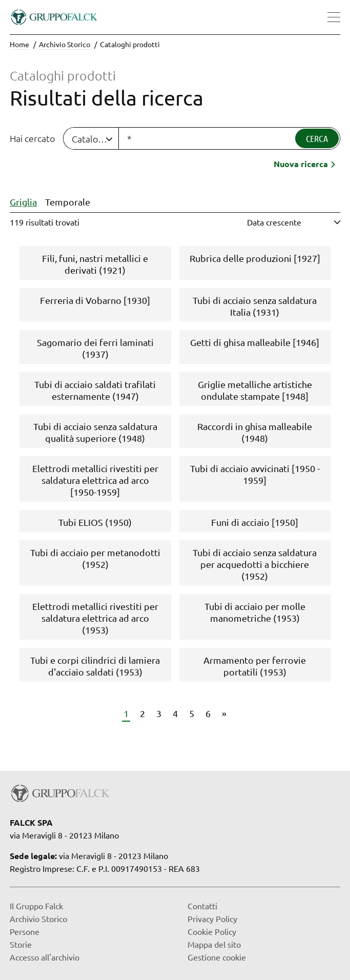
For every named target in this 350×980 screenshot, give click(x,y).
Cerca (317, 138)
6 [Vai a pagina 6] (208, 713)
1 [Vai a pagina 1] (126, 713)
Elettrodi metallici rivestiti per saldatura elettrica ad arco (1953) (95, 618)
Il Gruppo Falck (36, 906)
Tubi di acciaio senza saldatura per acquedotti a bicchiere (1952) (255, 564)
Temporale (68, 202)
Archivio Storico (65, 44)
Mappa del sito (214, 944)
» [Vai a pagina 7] (224, 713)
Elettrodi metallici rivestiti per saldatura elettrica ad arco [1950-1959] (95, 480)
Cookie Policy (212, 931)
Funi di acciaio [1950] (255, 522)
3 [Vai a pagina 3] (159, 713)
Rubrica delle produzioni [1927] (255, 258)
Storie (21, 944)
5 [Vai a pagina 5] (192, 713)
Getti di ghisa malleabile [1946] (255, 342)
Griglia (23, 202)
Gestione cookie (217, 957)
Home (19, 44)
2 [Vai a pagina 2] (142, 713)
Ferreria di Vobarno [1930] (95, 300)
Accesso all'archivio (45, 957)
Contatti (202, 906)
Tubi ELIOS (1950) (95, 522)
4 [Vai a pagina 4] (175, 713)
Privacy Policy (212, 918)
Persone (25, 931)
